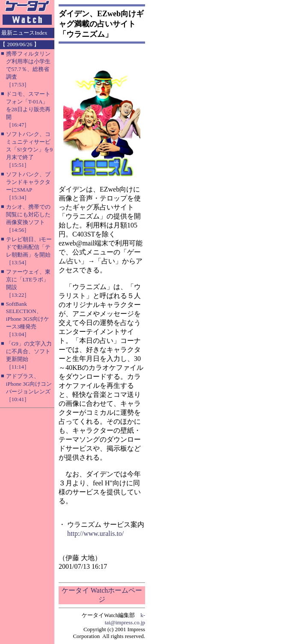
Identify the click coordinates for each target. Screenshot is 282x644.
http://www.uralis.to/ (95, 533)
